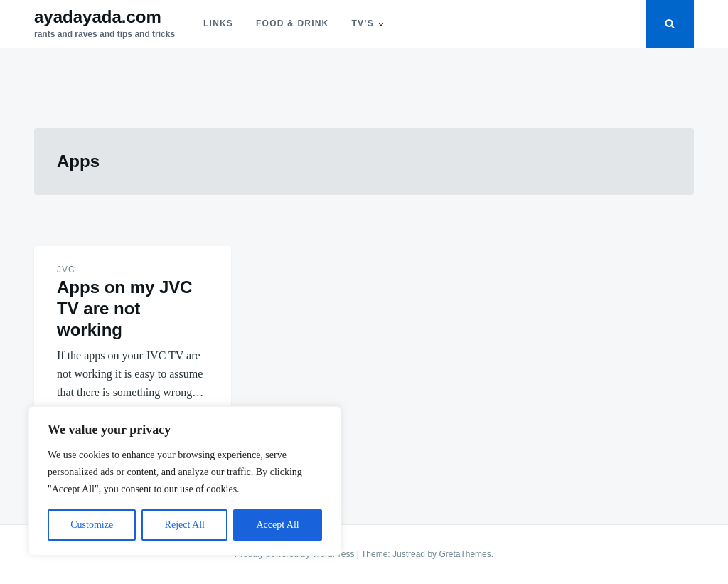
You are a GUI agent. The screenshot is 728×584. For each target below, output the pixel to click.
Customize (92, 525)
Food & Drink (292, 23)
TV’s (362, 23)
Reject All (185, 525)
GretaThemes (465, 554)
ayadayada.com (98, 17)
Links (218, 23)
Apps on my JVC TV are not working (125, 308)
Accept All (277, 525)
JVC (66, 270)
